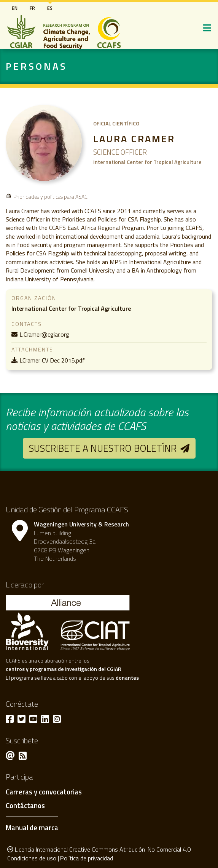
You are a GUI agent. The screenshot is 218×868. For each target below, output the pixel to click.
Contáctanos (25, 806)
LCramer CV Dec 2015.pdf (52, 360)
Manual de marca (32, 828)
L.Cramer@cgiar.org (44, 334)
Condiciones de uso (32, 858)
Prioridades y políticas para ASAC (50, 197)
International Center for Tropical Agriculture (71, 308)
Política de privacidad (87, 858)
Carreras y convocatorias (44, 792)
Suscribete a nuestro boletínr (103, 448)
